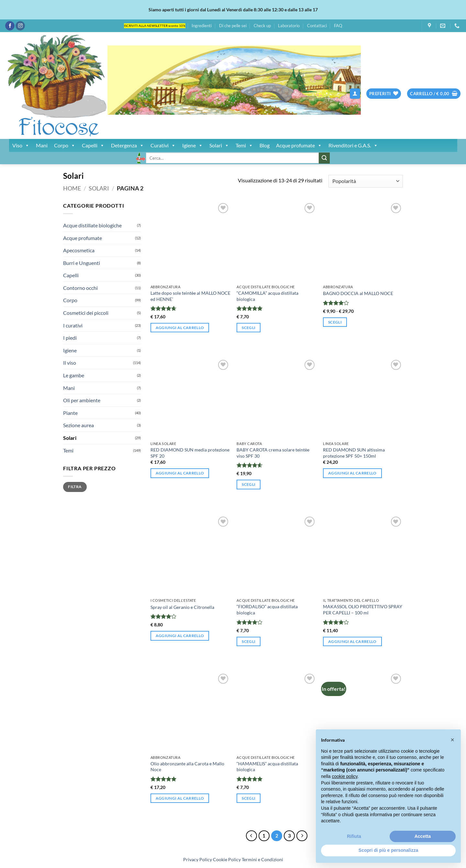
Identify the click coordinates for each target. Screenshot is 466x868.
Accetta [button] (423, 836)
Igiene (193, 145)
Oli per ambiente (82, 400)
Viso (21, 145)
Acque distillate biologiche (92, 225)
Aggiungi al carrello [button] (180, 328)
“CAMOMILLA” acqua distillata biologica (267, 296)
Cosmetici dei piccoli (86, 313)
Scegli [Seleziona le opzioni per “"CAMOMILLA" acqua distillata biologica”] (249, 328)
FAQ (338, 26)
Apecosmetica (79, 250)
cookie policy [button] (344, 776)
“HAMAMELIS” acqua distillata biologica (267, 767)
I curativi (73, 325)
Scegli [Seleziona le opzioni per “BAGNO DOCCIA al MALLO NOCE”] (335, 322)
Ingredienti (202, 26)
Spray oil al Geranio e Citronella (182, 607)
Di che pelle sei (233, 26)
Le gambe (74, 375)
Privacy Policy (198, 859)
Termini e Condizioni (262, 859)
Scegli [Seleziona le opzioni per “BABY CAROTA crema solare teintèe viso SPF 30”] (249, 484)
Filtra (75, 487)
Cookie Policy (227, 859)
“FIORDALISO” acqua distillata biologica (267, 610)
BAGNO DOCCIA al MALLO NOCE (358, 293)
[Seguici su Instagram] (20, 26)
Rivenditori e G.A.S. (353, 145)
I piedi (70, 338)
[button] (355, 94)
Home (72, 188)
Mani (42, 145)
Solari (219, 145)
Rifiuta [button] (354, 836)
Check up (262, 26)
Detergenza (128, 145)
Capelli (93, 145)
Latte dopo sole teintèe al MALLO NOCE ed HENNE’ (190, 296)
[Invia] (324, 158)
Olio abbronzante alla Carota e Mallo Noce (187, 767)
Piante (70, 413)
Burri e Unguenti (82, 263)
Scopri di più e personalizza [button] (388, 850)
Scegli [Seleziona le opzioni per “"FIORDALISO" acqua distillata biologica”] (249, 641)
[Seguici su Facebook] (10, 26)
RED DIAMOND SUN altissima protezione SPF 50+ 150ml (354, 453)
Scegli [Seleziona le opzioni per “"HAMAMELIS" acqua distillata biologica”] (249, 798)
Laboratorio (289, 26)
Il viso (70, 363)
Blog (265, 145)
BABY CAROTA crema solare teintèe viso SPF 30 (273, 453)
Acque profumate (299, 145)
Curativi (163, 145)
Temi (244, 145)
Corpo (65, 145)
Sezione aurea (78, 425)
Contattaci (317, 26)
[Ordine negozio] (366, 181)
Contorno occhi (80, 288)
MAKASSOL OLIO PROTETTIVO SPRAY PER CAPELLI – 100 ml (363, 610)
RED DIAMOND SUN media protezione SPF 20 (190, 453)
